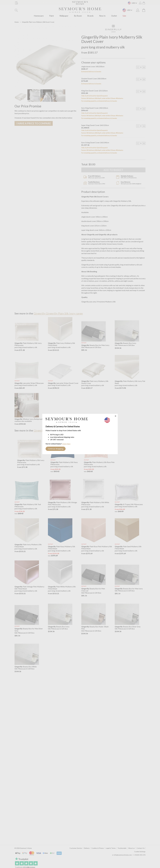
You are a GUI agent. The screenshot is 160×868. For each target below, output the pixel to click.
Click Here (66, 444)
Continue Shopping (56, 449)
